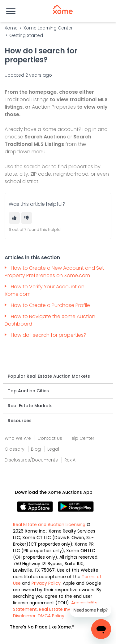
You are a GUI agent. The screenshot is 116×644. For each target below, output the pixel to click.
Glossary (15, 449)
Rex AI (70, 460)
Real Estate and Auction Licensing (49, 525)
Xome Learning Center (48, 28)
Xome (11, 28)
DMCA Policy (51, 616)
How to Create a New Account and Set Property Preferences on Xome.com (54, 272)
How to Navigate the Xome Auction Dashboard (50, 320)
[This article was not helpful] (27, 218)
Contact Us (50, 438)
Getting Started (26, 35)
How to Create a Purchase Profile (50, 305)
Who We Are (18, 438)
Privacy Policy (46, 583)
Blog (36, 449)
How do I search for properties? (49, 335)
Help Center (82, 438)
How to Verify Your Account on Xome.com (45, 290)
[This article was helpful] (14, 218)
